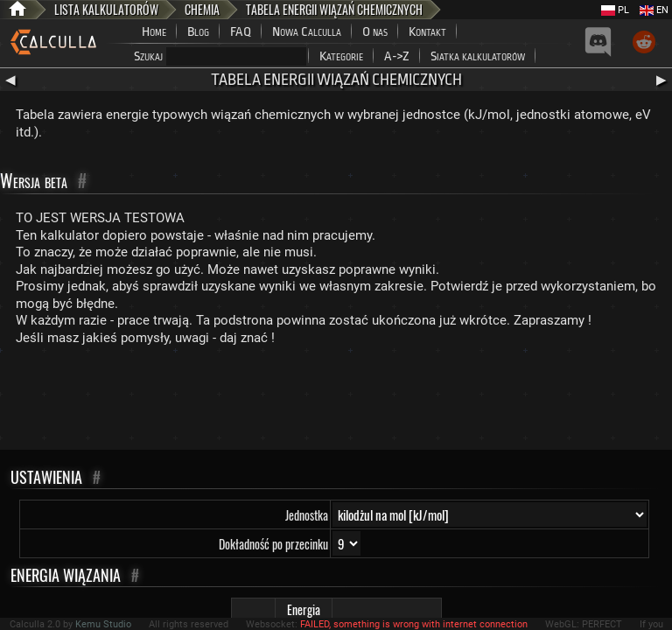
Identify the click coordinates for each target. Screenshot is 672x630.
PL (615, 10)
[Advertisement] (336, 402)
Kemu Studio (103, 624)
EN (654, 10)
